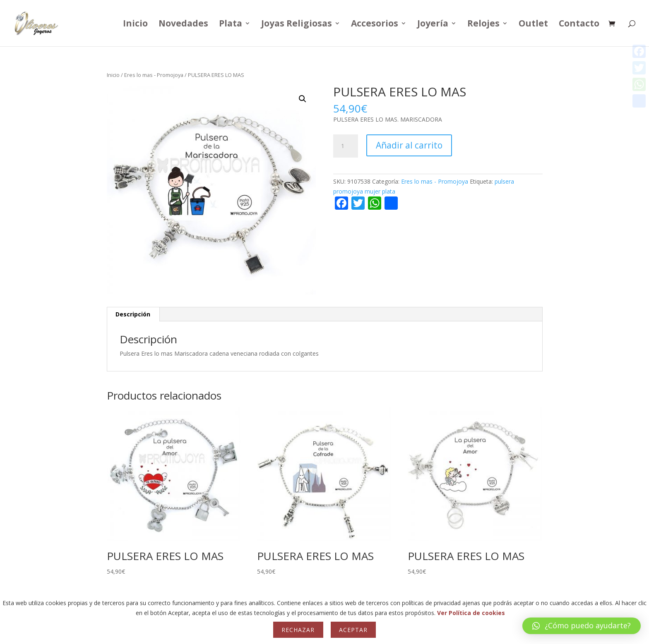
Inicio (135, 25)
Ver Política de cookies (471, 613)
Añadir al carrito (409, 145)
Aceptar (353, 630)
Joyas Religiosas (297, 25)
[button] (303, 99)
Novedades (183, 25)
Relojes (483, 25)
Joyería (433, 25)
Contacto (579, 25)
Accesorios (375, 25)
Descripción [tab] (133, 314)
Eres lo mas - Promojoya (154, 75)
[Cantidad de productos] (346, 146)
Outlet (533, 25)
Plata (231, 25)
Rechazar (298, 630)
